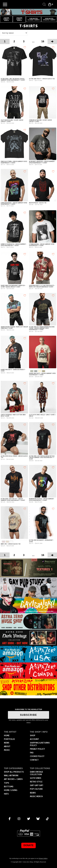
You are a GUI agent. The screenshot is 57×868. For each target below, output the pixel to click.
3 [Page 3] (24, 41)
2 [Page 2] (14, 41)
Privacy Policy (43, 858)
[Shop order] (14, 33)
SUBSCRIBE (29, 715)
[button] (5, 4)
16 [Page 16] (43, 41)
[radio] (32, 372)
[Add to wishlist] (25, 47)
